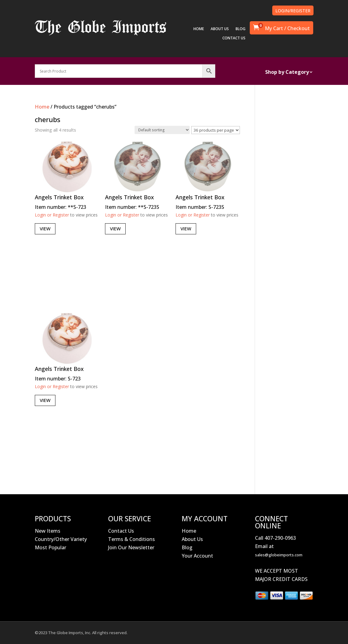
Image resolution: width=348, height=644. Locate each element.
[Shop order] (162, 130)
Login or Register (52, 215)
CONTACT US (234, 38)
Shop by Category (287, 73)
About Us (192, 539)
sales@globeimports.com (279, 555)
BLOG (241, 29)
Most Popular (51, 547)
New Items (48, 531)
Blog (187, 547)
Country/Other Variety (61, 539)
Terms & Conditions (132, 539)
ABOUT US (220, 29)
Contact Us (121, 531)
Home (42, 107)
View (45, 229)
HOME (199, 29)
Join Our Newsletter (131, 547)
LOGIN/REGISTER (293, 11)
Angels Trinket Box (59, 197)
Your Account (197, 556)
